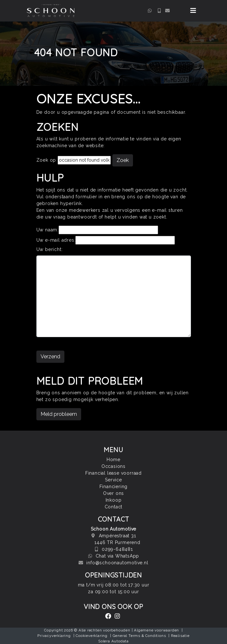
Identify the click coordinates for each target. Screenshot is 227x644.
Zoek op (47, 160)
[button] (193, 11)
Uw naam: (47, 230)
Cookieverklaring (92, 636)
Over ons (114, 493)
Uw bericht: (50, 249)
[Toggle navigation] (193, 11)
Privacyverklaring (54, 636)
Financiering (114, 487)
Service (114, 480)
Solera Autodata (114, 641)
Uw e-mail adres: (56, 240)
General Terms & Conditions (139, 636)
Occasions (114, 466)
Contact (114, 507)
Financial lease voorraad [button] (114, 473)
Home (114, 460)
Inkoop (114, 500)
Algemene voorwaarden (156, 630)
